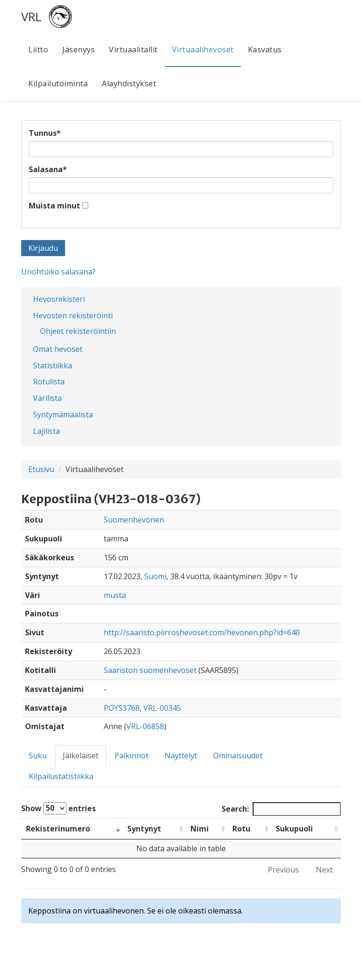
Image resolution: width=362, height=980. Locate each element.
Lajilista (46, 431)
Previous (283, 870)
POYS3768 (122, 708)
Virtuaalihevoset (203, 50)
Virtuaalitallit (133, 50)
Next (324, 870)
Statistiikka (53, 365)
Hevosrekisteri (59, 299)
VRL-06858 (145, 726)
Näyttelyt (181, 756)
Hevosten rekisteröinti (73, 316)
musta (115, 595)
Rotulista (49, 382)
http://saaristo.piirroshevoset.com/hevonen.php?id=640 (202, 632)
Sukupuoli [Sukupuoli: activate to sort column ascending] (294, 829)
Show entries (58, 808)
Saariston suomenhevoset (150, 670)
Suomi (155, 576)
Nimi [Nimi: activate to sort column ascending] (200, 829)
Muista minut (54, 206)
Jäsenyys (78, 50)
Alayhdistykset (129, 83)
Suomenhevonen (134, 520)
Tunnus (45, 133)
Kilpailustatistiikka (61, 776)
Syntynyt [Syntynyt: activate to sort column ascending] (144, 829)
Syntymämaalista (63, 415)
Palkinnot (132, 756)
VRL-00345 (162, 708)
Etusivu (41, 469)
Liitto (38, 50)
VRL (31, 17)
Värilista (47, 398)
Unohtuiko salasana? (58, 272)
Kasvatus (265, 50)
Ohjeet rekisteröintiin (78, 331)
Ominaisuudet (238, 756)
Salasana (48, 169)
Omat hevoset (58, 349)
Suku (38, 756)
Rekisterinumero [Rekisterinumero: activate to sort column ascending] (58, 829)
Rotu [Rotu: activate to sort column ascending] (241, 829)
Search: (281, 809)
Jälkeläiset (81, 756)
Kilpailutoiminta (58, 83)
